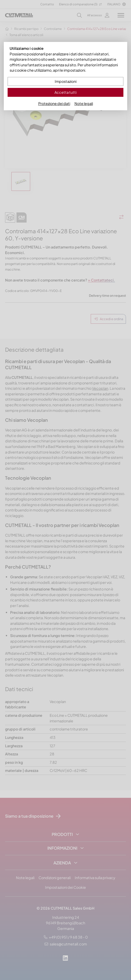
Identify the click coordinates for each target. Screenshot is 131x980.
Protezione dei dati (54, 103)
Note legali (84, 103)
